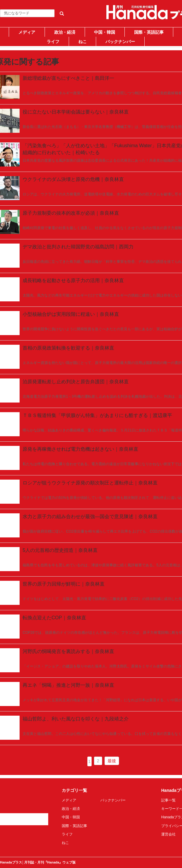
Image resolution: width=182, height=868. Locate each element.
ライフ (53, 42)
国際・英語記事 (149, 32)
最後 (112, 761)
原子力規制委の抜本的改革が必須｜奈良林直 (71, 213)
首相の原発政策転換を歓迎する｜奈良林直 (68, 348)
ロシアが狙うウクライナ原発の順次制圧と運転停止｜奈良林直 (90, 483)
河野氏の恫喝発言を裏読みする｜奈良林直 (68, 651)
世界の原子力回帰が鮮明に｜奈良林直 (64, 584)
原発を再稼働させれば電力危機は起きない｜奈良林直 (80, 449)
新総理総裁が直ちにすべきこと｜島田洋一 (68, 78)
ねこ (83, 42)
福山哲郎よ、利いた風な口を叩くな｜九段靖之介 (76, 719)
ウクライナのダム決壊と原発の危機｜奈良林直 (73, 179)
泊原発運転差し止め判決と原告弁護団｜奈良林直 (76, 382)
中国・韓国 (105, 32)
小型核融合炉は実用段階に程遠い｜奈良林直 (71, 314)
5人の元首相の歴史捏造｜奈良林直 (60, 550)
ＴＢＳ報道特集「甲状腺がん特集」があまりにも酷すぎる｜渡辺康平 (97, 415)
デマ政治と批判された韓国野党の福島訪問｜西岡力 (78, 247)
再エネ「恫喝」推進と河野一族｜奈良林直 (68, 685)
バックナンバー (120, 42)
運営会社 (168, 834)
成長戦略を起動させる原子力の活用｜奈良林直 (73, 280)
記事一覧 (168, 800)
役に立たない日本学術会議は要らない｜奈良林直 (76, 112)
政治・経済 (65, 32)
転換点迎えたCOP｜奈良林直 (54, 618)
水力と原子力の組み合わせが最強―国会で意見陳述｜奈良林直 (90, 516)
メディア (27, 32)
